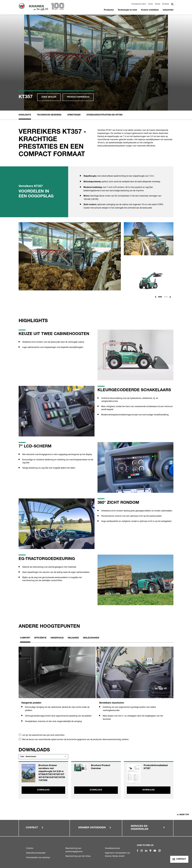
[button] (156, 297)
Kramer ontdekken (150, 10)
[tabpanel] (57, 688)
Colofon (30, 848)
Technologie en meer (127, 10)
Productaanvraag (78, 97)
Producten (109, 10)
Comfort (25, 638)
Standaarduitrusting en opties (104, 115)
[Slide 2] (166, 297)
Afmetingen (74, 115)
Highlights (25, 115)
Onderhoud (57, 638)
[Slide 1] (160, 297)
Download (43, 790)
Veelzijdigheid (91, 638)
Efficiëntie (40, 638)
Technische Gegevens (49, 115)
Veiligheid (73, 638)
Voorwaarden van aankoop (38, 857)
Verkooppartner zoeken (139, 4)
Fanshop (158, 4)
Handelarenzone (112, 848)
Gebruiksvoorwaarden (36, 853)
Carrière (150, 4)
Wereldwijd (166, 4)
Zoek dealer (49, 97)
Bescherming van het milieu (78, 856)
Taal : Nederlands (28, 757)
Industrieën (168, 10)
